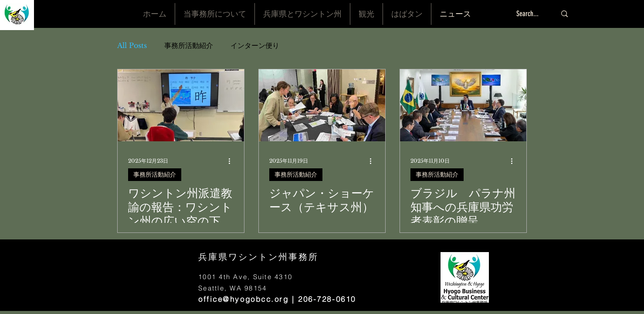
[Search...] (530, 14)
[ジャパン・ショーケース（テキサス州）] (322, 105)
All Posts (132, 45)
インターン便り (255, 45)
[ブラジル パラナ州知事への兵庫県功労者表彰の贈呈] (463, 105)
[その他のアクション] (232, 161)
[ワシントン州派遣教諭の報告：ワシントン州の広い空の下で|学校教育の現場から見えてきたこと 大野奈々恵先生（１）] (181, 105)
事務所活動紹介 (189, 45)
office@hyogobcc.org (243, 299)
